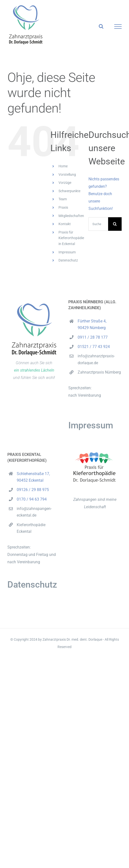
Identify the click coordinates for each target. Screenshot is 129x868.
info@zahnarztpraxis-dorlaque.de (96, 359)
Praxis (63, 207)
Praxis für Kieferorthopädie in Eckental (71, 238)
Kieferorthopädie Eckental (31, 528)
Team (63, 199)
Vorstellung (67, 174)
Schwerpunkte (69, 191)
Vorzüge (65, 183)
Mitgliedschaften (71, 216)
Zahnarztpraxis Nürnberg (99, 372)
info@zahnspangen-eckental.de (34, 512)
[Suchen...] (98, 224)
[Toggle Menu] (118, 27)
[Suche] (115, 224)
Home (63, 166)
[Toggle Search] (101, 26)
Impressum (67, 252)
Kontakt (65, 224)
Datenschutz (68, 260)
